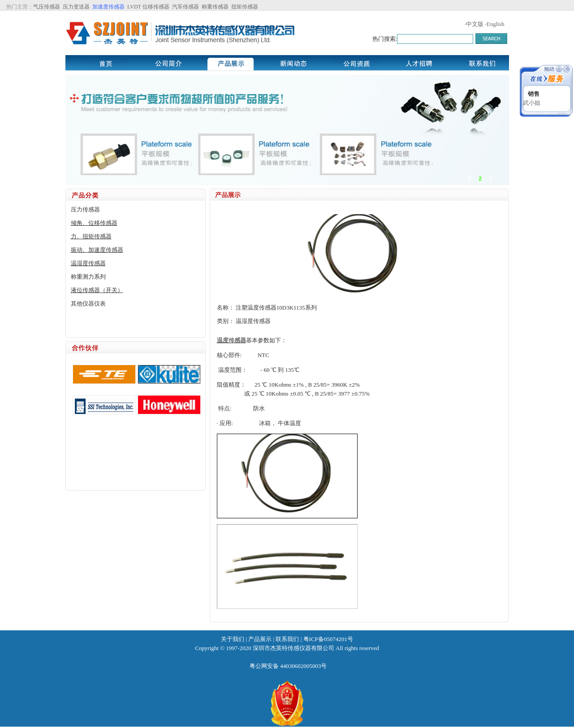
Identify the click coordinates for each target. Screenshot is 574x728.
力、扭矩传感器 (91, 236)
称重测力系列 (88, 277)
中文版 (475, 24)
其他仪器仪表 (88, 304)
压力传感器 (85, 209)
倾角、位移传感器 (94, 223)
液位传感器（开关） (97, 290)
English (496, 24)
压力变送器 (76, 7)
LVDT (134, 7)
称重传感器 (215, 7)
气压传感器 (47, 7)
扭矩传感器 (245, 7)
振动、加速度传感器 (97, 250)
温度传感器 (231, 340)
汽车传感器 (186, 7)
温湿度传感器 (88, 263)
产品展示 (260, 639)
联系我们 (287, 639)
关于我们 (233, 639)
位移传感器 (156, 7)
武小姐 (532, 103)
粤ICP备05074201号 (328, 639)
